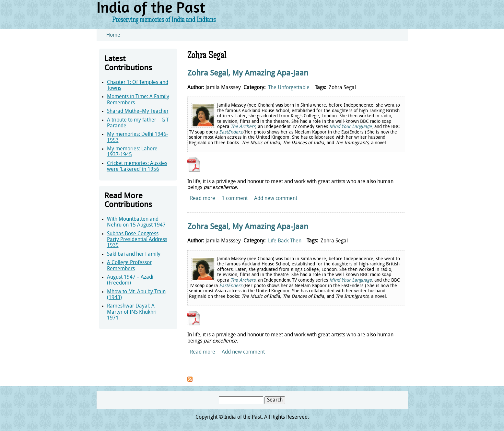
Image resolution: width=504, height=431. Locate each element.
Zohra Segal (342, 88)
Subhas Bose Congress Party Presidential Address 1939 (137, 240)
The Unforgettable (289, 88)
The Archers (243, 127)
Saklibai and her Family (134, 254)
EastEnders (231, 132)
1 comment (235, 199)
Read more (203, 199)
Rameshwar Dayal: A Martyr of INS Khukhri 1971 (132, 312)
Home (113, 35)
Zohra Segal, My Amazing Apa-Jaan (248, 74)
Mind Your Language (351, 127)
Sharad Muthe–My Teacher (138, 111)
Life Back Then (285, 241)
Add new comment (276, 199)
